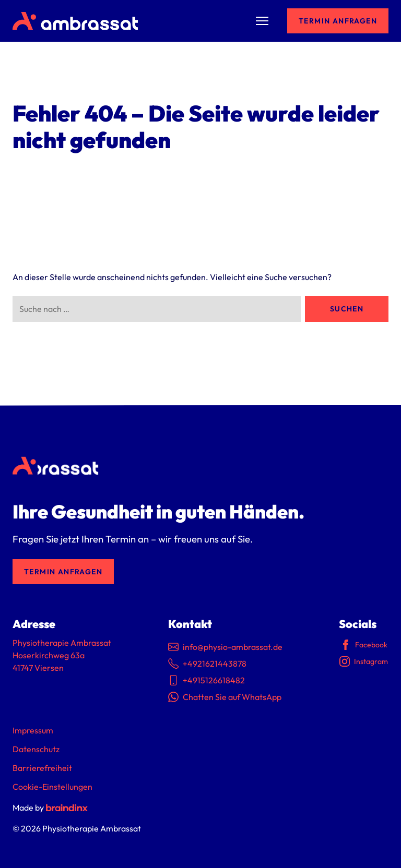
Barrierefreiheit (42, 768)
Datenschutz (36, 749)
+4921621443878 (207, 664)
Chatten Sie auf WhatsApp (225, 697)
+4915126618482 (207, 680)
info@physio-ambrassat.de (225, 647)
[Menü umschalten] (262, 21)
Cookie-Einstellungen (52, 787)
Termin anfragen (338, 21)
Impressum (33, 730)
